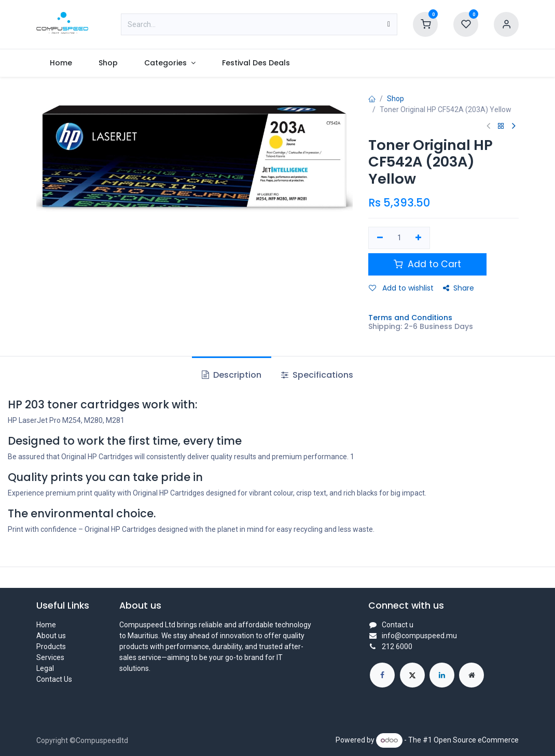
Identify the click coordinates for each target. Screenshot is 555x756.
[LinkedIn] (442, 675)
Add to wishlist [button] (401, 288)
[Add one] (419, 238)
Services (50, 657)
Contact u (398, 625)
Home (46, 625)
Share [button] (459, 288)
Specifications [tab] (317, 375)
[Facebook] (382, 675)
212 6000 (397, 647)
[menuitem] (61, 63)
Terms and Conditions (410, 318)
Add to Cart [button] (427, 264)
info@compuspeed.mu (419, 636)
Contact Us (54, 679)
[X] (412, 675)
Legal (45, 668)
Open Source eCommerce (476, 740)
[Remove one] (380, 238)
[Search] (389, 24)
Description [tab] (232, 375)
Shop (396, 99)
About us (51, 636)
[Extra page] (471, 675)
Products (51, 647)
